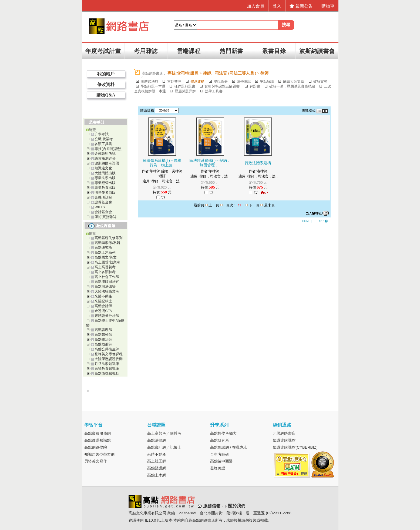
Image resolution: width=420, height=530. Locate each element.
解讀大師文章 (294, 81)
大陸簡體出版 (105, 173)
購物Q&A (106, 95)
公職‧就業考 (104, 139)
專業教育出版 (105, 188)
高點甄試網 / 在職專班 (229, 447)
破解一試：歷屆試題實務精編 (292, 86)
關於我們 (237, 506)
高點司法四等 (105, 286)
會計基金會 (103, 212)
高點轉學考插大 (223, 433)
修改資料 (106, 84)
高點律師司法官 (107, 282)
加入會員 (256, 6)
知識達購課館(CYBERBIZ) (295, 447)
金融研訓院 (103, 197)
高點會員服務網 (98, 433)
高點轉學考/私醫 (107, 243)
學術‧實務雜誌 (105, 217)
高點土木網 (157, 475)
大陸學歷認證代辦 (109, 359)
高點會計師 (103, 306)
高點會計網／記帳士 (164, 447)
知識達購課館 (284, 440)
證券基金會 (103, 202)
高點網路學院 (96, 447)
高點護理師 (103, 330)
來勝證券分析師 (107, 316)
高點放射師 (103, 344)
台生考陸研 (220, 454)
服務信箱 (212, 506)
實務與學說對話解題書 (222, 86)
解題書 (255, 86)
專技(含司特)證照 (108, 149)
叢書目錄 (274, 51)
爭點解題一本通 (153, 86)
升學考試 (102, 134)
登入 (277, 6)
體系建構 (197, 81)
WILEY (100, 207)
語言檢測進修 (105, 158)
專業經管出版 (105, 183)
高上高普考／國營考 (164, 433)
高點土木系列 (105, 252)
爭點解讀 (267, 81)
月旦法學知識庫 (107, 364)
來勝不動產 (103, 296)
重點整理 (174, 81)
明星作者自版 (105, 192)
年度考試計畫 (103, 51)
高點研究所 (103, 248)
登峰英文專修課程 (109, 354)
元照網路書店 (284, 433)
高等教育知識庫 (107, 369)
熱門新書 (231, 51)
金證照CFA (103, 311)
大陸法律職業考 (107, 291)
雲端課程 (189, 51)
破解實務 (320, 81)
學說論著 (221, 81)
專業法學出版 (105, 178)
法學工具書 (214, 91)
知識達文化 (103, 168)
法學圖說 (244, 81)
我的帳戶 (106, 74)
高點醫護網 (157, 468)
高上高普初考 (105, 267)
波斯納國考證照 (107, 163)
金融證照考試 (105, 154)
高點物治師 (103, 339)
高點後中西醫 (221, 461)
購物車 (328, 6)
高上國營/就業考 (107, 262)
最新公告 (301, 6)
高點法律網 (157, 440)
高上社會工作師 (107, 277)
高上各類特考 (105, 272)
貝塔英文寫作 (96, 461)
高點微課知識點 (107, 373)
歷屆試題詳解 (185, 91)
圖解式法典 (149, 81)
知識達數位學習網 (99, 454)
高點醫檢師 (103, 335)
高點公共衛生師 (107, 349)
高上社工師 (157, 461)
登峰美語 (218, 468)
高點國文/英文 (106, 257)
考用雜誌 (146, 51)
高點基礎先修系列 (109, 238)
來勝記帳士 (103, 301)
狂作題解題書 (185, 86)
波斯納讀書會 (317, 51)
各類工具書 (103, 144)
